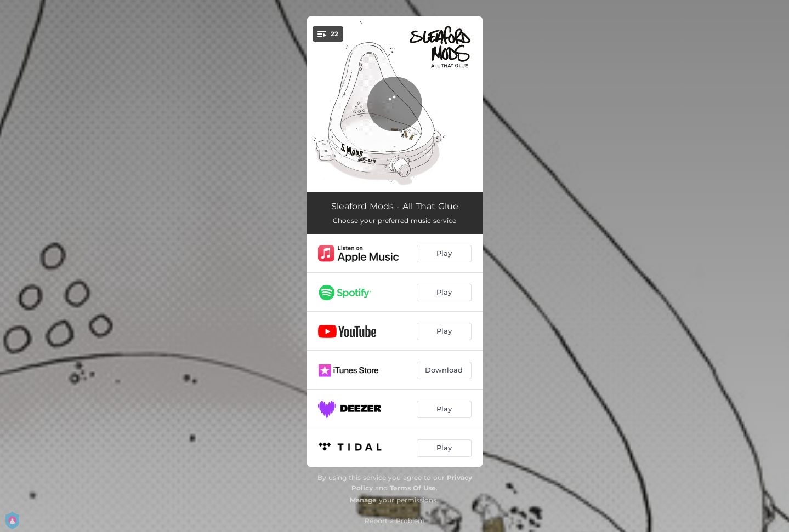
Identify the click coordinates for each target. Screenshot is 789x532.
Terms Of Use (413, 488)
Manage (363, 500)
